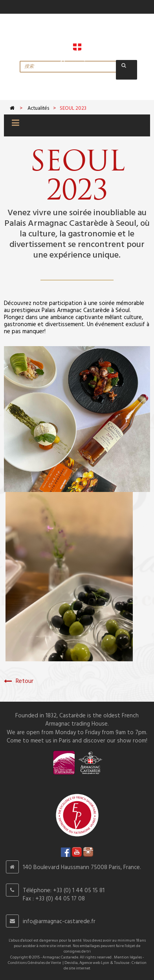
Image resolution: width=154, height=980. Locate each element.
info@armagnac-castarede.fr (59, 922)
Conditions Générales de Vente (34, 963)
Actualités (38, 108)
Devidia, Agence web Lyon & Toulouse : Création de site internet (105, 965)
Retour (19, 681)
